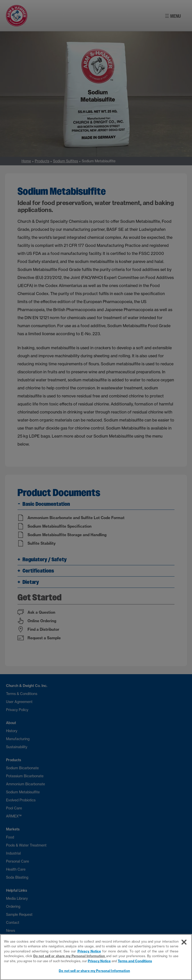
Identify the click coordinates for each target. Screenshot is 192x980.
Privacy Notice (89, 951)
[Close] (184, 942)
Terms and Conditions (135, 961)
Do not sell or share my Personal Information (70, 956)
